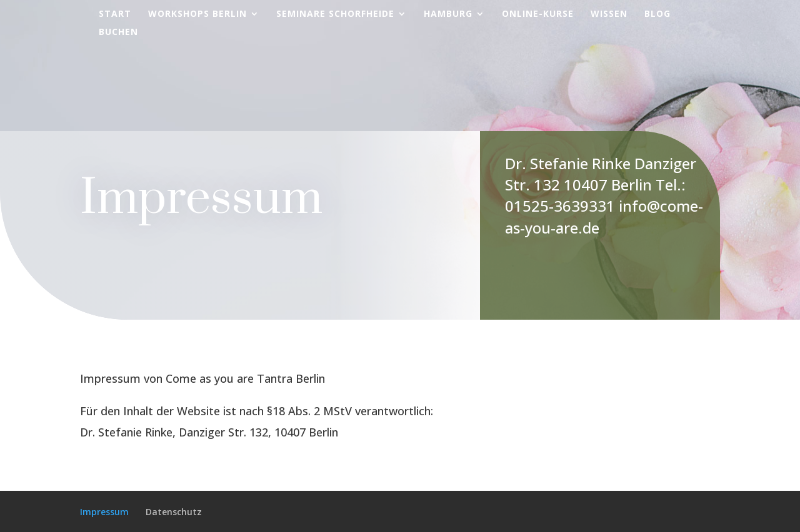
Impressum (104, 512)
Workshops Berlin (197, 14)
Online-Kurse (538, 14)
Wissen (609, 14)
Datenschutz (174, 512)
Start (115, 14)
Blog (657, 14)
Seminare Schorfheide (335, 14)
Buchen (118, 32)
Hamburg (448, 14)
